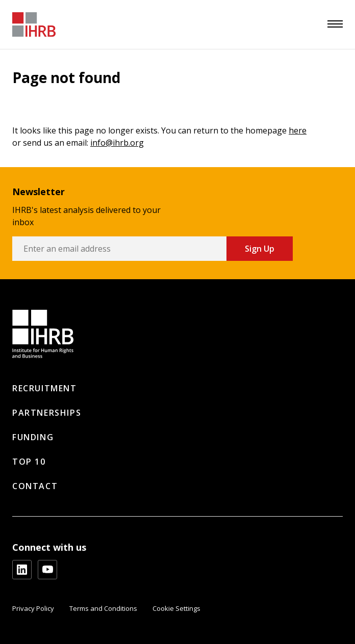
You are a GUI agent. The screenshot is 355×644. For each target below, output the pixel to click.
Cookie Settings (176, 608)
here (298, 130)
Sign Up (260, 249)
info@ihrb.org (117, 143)
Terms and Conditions (103, 608)
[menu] (335, 24)
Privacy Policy (33, 608)
